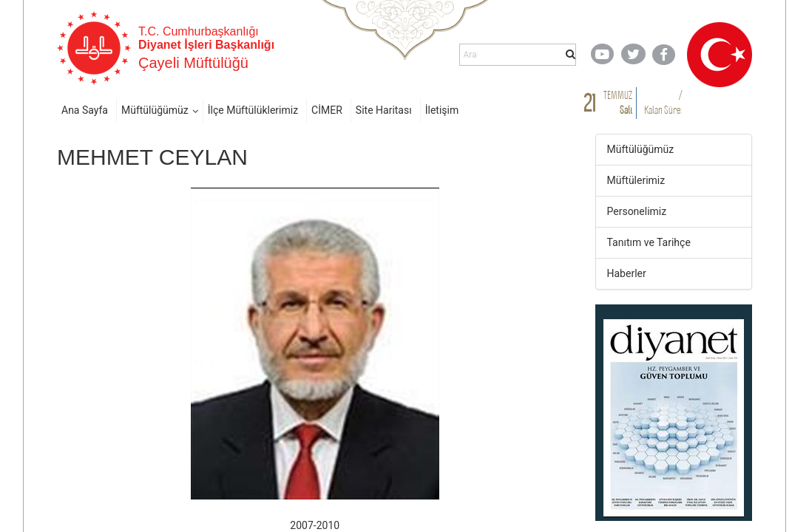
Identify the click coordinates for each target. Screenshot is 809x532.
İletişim (442, 110)
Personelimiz (637, 211)
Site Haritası (384, 110)
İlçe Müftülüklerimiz (253, 110)
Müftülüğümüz (155, 110)
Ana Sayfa (85, 110)
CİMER (327, 110)
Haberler (627, 273)
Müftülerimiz (636, 180)
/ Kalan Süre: (663, 102)
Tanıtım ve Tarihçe (649, 242)
